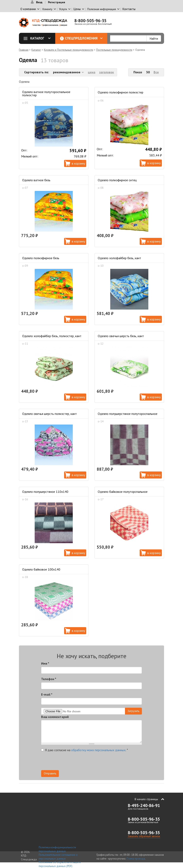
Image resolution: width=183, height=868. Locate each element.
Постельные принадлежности (114, 50)
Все (156, 72)
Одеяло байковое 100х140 (41, 569)
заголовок (107, 72)
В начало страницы (146, 799)
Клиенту (47, 9)
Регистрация (57, 2)
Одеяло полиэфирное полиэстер (121, 92)
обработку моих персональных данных (98, 750)
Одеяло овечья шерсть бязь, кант (121, 336)
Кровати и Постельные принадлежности (69, 50)
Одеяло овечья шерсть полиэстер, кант (49, 414)
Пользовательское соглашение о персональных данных (58, 857)
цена (92, 72)
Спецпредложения (84, 38)
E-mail (47, 694)
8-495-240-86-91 (144, 805)
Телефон (49, 679)
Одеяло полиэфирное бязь (41, 258)
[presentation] (106, 762)
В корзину (78, 163)
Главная (24, 50)
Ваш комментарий (55, 717)
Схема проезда (136, 859)
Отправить (50, 773)
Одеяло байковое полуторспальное (123, 492)
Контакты (129, 9)
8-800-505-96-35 (90, 21)
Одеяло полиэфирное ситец (117, 180)
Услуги (63, 9)
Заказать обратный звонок (144, 836)
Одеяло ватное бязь (36, 180)
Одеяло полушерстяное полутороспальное (128, 414)
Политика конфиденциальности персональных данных (57, 849)
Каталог (38, 38)
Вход (39, 2)
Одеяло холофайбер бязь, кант (119, 258)
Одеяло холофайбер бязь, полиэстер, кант (52, 336)
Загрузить (133, 711)
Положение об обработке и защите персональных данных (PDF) (60, 864)
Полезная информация (102, 9)
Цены (77, 9)
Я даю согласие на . (85, 750)
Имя (45, 663)
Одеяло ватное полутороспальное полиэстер (46, 93)
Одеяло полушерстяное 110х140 (45, 492)
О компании (28, 9)
